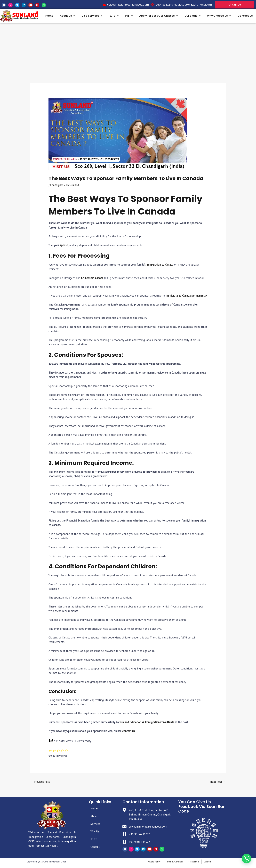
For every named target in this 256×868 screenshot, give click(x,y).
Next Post (218, 782)
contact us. (129, 731)
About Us (67, 16)
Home (49, 16)
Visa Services (92, 16)
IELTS (114, 16)
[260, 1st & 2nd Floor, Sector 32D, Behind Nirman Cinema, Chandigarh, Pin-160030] (124, 810)
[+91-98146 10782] (124, 834)
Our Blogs (192, 16)
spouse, (64, 245)
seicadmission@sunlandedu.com (148, 827)
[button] (246, 858)
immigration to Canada (160, 265)
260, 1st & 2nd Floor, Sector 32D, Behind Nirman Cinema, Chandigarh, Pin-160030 (150, 814)
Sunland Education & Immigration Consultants (147, 722)
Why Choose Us (219, 16)
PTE (129, 16)
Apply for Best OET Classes (159, 16)
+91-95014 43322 (139, 842)
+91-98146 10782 (139, 834)
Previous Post (40, 782)
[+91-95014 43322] (124, 842)
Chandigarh (57, 185)
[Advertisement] (128, 47)
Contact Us (245, 16)
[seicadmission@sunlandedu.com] (124, 826)
